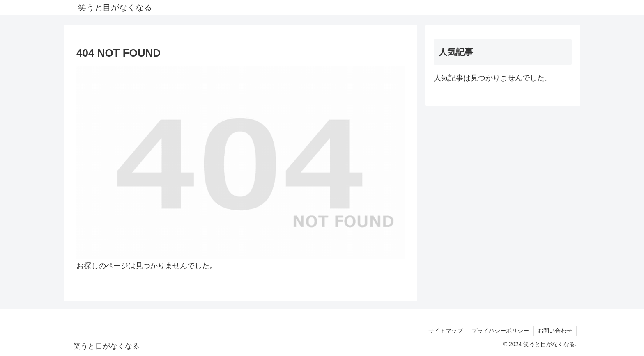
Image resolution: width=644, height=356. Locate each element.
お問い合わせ (555, 331)
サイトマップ (446, 331)
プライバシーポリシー (500, 331)
